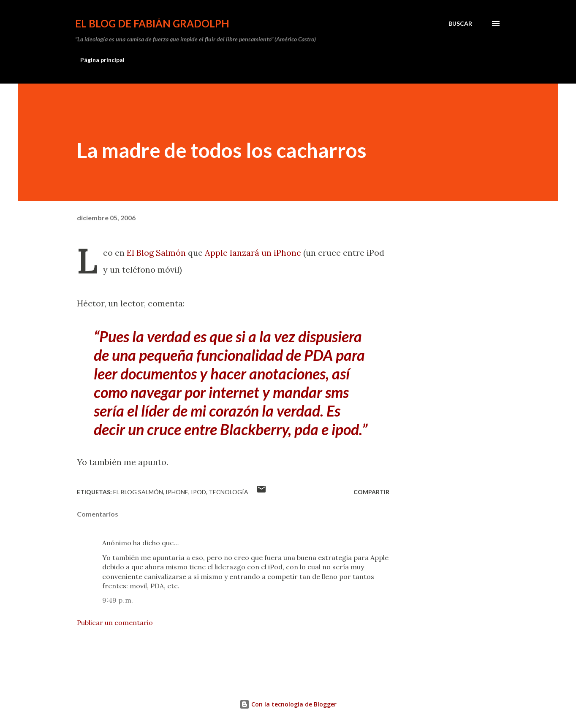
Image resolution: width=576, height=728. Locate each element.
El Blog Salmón (156, 253)
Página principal (102, 60)
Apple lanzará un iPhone (253, 253)
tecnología (228, 492)
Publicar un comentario (115, 622)
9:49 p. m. (118, 600)
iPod (198, 492)
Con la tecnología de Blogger (288, 704)
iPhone (177, 492)
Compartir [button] (371, 492)
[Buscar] (460, 24)
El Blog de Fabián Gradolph (152, 23)
